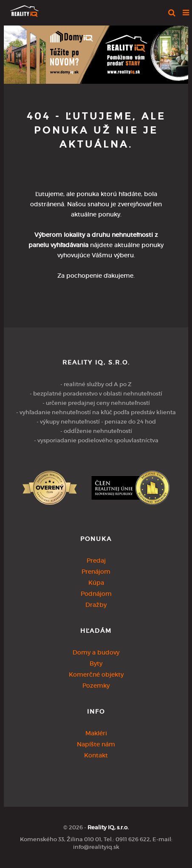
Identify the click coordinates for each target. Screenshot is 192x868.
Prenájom (96, 572)
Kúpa (96, 583)
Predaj (96, 561)
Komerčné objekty (96, 674)
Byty (96, 663)
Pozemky (96, 686)
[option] (96, 53)
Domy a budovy (96, 652)
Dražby (96, 605)
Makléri (96, 733)
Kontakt (96, 755)
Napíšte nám (96, 744)
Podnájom (96, 594)
